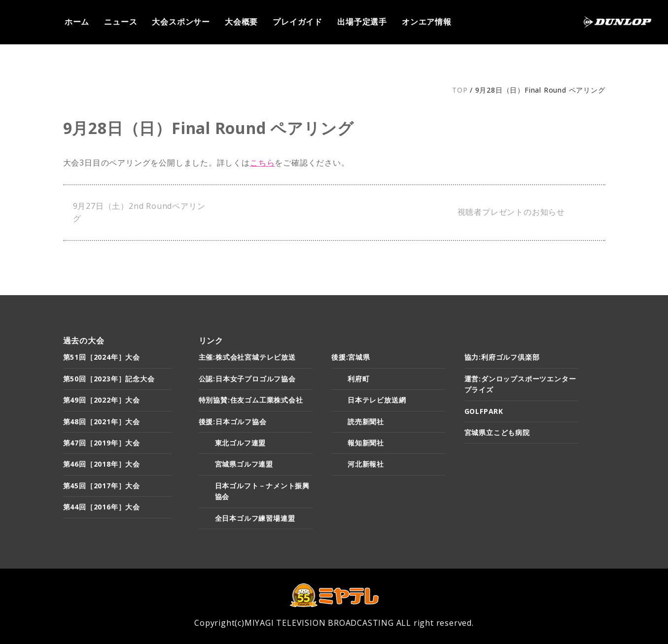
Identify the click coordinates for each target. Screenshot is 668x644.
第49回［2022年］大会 (102, 400)
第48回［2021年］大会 (102, 422)
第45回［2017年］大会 (102, 486)
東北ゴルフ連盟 (241, 443)
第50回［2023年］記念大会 (109, 379)
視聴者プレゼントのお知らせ (511, 212)
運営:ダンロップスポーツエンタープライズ (520, 384)
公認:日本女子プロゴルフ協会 (247, 379)
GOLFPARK (484, 411)
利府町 (358, 379)
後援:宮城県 (351, 357)
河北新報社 (366, 464)
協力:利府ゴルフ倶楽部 (502, 357)
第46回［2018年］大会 (102, 464)
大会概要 (241, 22)
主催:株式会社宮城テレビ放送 (247, 357)
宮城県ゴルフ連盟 (244, 464)
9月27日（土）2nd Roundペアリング (139, 212)
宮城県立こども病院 (497, 432)
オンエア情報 (427, 22)
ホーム (77, 22)
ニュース (121, 22)
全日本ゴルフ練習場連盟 (255, 518)
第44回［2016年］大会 (102, 507)
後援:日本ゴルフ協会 (233, 422)
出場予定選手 (362, 22)
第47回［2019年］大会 (102, 443)
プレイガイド (298, 22)
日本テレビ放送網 (377, 400)
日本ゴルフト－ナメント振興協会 (262, 491)
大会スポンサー (181, 22)
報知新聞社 (366, 443)
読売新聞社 (366, 422)
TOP (460, 90)
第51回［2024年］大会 (102, 357)
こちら (262, 163)
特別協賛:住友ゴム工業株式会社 (251, 400)
